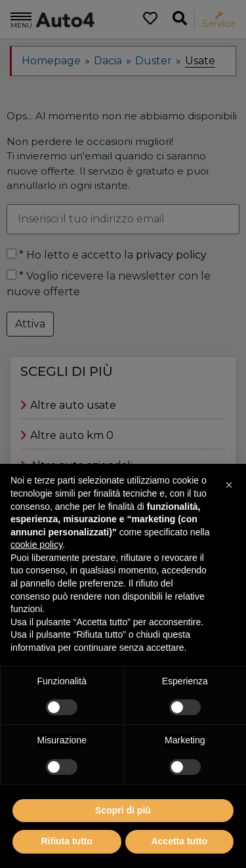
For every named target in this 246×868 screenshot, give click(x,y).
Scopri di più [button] (123, 839)
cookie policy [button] (36, 574)
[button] (229, 514)
